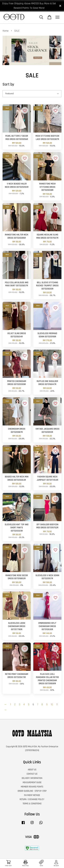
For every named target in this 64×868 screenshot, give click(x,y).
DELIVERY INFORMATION (32, 778)
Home (6, 31)
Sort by (8, 84)
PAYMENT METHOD (32, 795)
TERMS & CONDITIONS (32, 804)
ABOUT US (32, 770)
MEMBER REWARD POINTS (32, 787)
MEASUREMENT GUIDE (32, 782)
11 (57, 704)
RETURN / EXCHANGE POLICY (32, 799)
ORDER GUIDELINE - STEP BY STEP (32, 791)
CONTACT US (32, 774)
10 (52, 704)
